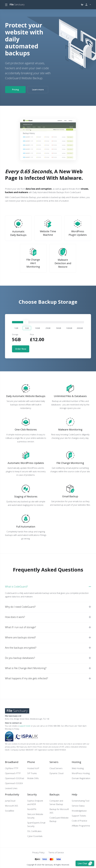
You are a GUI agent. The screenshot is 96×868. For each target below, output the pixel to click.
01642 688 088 (54, 726)
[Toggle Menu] (6, 5)
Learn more (38, 89)
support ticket (25, 726)
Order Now (21, 349)
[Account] (88, 5)
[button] (16, 328)
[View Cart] (82, 5)
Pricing (15, 89)
